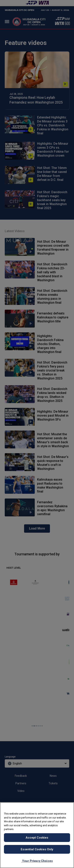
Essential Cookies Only (37, 849)
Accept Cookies (37, 838)
